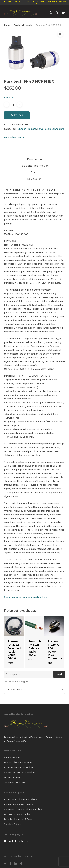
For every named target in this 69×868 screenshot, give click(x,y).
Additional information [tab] (34, 166)
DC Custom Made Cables (17, 814)
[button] (63, 13)
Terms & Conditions (15, 782)
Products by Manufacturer (18, 762)
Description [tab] (34, 159)
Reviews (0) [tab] (34, 179)
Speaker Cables (12, 824)
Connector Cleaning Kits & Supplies (23, 809)
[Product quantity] (13, 105)
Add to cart (17, 115)
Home (7, 25)
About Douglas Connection (18, 767)
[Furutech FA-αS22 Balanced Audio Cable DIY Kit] (14, 626)
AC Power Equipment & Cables (20, 799)
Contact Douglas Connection (19, 772)
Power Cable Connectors (51, 129)
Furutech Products (23, 25)
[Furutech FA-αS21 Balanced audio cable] (34, 626)
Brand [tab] (34, 172)
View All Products (13, 757)
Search (59, 674)
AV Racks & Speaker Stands (19, 804)
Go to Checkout (12, 777)
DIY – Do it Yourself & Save (18, 819)
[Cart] (57, 13)
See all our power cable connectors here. (26, 597)
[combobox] (34, 690)
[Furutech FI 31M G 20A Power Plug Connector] (54, 626)
